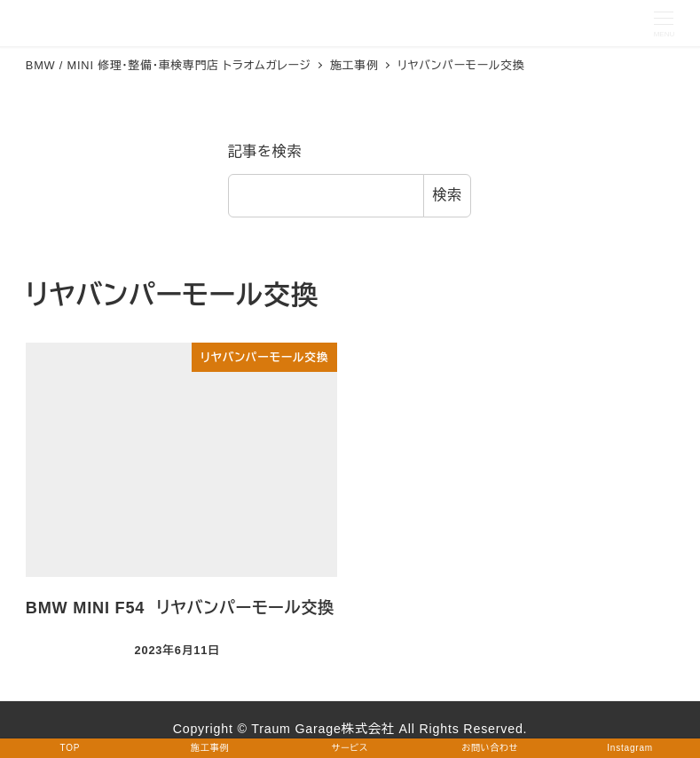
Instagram (630, 748)
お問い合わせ (490, 748)
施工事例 (210, 748)
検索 (447, 195)
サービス (350, 748)
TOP (71, 748)
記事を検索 (265, 151)
